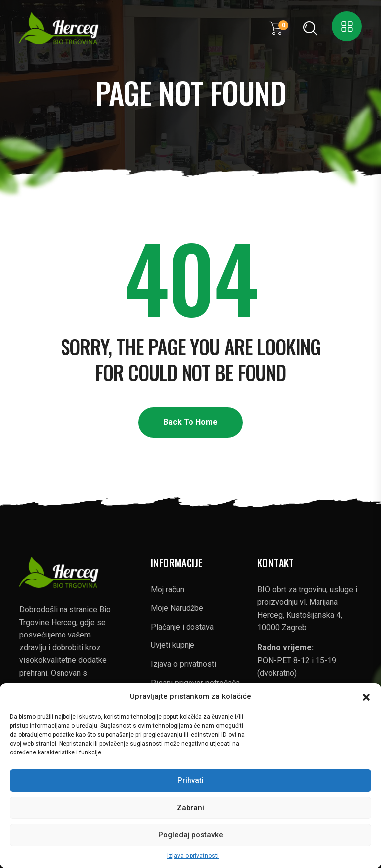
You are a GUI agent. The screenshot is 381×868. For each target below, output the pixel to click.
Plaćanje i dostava (182, 627)
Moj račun (167, 590)
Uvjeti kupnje (173, 645)
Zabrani (190, 808)
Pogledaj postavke (191, 835)
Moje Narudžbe (177, 608)
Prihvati (190, 780)
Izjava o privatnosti (193, 856)
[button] (366, 696)
